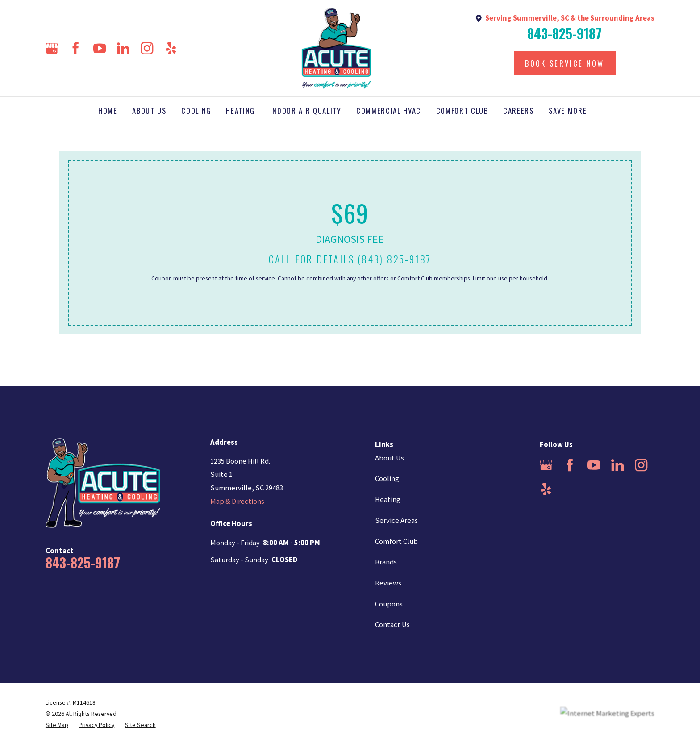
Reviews (388, 583)
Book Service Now (565, 63)
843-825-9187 (565, 33)
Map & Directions (237, 501)
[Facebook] (75, 48)
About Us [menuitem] (149, 111)
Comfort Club (396, 541)
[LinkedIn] (123, 48)
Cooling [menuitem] (196, 111)
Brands (386, 562)
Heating (388, 499)
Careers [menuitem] (519, 111)
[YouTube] (100, 48)
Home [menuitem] (108, 111)
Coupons (389, 604)
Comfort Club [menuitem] (462, 111)
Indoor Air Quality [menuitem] (306, 111)
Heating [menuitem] (240, 111)
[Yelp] (171, 48)
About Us (390, 458)
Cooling (387, 479)
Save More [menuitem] (568, 111)
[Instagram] (147, 48)
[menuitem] (57, 725)
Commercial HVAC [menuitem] (389, 111)
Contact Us (392, 625)
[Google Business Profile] (52, 48)
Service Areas (396, 520)
